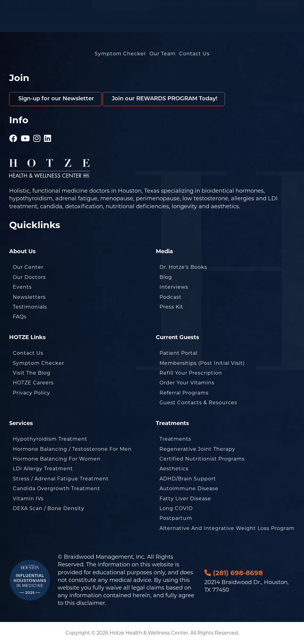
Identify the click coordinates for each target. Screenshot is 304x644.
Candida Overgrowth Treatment (57, 489)
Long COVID (176, 508)
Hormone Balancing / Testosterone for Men (72, 449)
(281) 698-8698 (278, 10)
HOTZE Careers (33, 383)
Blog (166, 277)
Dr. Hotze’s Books (183, 267)
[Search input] (119, 10)
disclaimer (91, 603)
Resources (235, 24)
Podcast (170, 297)
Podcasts (211, 24)
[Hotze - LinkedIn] (48, 136)
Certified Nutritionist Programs (202, 459)
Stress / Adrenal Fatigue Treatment (61, 479)
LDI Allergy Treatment (43, 469)
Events (22, 287)
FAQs (20, 317)
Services (173, 24)
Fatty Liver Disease (185, 499)
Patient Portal (178, 353)
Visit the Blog (32, 373)
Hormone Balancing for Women (57, 459)
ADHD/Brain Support (188, 479)
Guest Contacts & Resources (198, 403)
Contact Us (288, 24)
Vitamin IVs (28, 499)
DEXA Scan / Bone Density (49, 508)
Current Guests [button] (177, 10)
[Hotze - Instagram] (37, 136)
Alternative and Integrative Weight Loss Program (227, 528)
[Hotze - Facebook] (13, 136)
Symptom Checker (140, 24)
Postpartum (176, 518)
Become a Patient (229, 10)
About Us (263, 24)
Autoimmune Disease (189, 489)
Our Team (163, 54)
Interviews (174, 287)
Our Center (28, 267)
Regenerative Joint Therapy (197, 449)
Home (112, 24)
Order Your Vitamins (187, 383)
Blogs (192, 24)
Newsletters (29, 297)
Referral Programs (184, 393)
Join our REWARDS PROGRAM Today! (164, 99)
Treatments (175, 439)
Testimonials (30, 307)
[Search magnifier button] (146, 10)
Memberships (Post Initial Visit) (202, 363)
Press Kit (171, 307)
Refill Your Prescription (191, 373)
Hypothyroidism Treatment (50, 439)
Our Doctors (29, 277)
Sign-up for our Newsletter (55, 99)
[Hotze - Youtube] (25, 136)
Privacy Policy (31, 393)
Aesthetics (174, 469)
